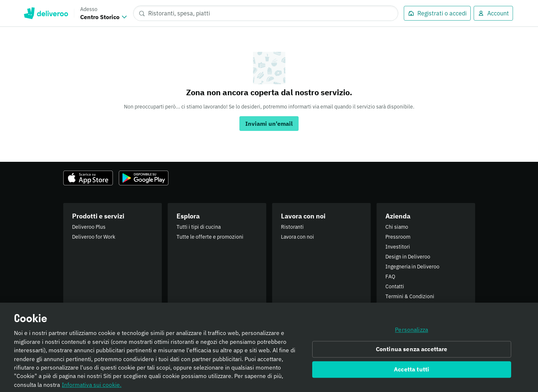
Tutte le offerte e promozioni (210, 237)
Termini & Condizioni (410, 296)
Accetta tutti (411, 372)
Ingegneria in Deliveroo (412, 267)
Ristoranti (292, 227)
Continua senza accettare (412, 352)
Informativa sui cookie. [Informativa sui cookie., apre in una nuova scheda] (92, 387)
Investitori (398, 247)
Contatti (395, 286)
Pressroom (398, 237)
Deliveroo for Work (94, 237)
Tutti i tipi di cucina (199, 227)
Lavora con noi (297, 237)
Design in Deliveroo (408, 257)
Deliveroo (46, 13)
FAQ (390, 277)
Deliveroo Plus (89, 227)
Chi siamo (397, 227)
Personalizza (411, 332)
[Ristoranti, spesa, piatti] (266, 13)
